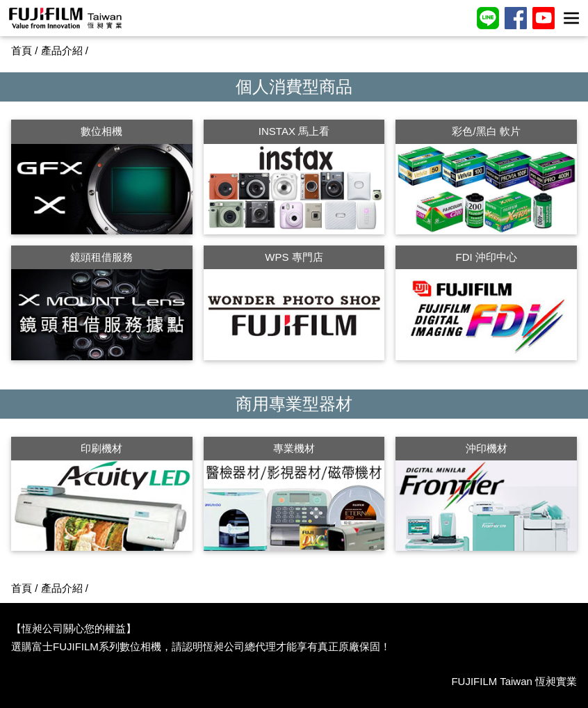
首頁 (22, 50)
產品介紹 (62, 50)
